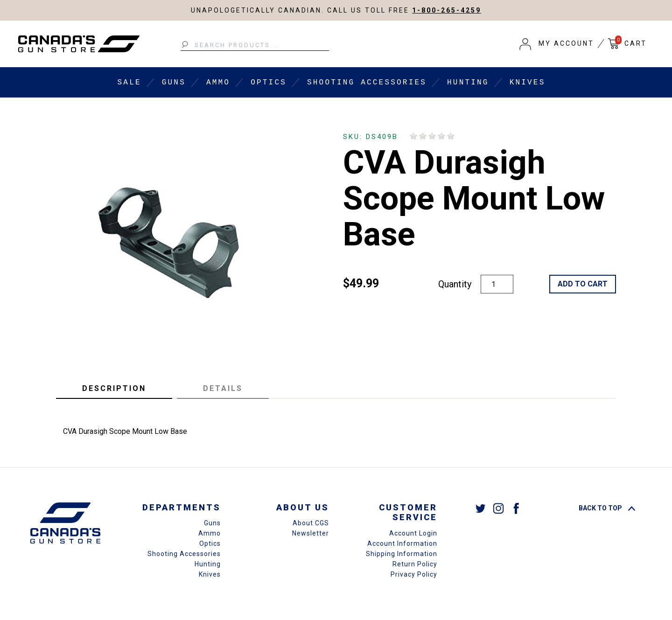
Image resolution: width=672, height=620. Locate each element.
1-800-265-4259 (447, 10)
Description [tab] (114, 388)
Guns (174, 83)
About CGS (311, 523)
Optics (269, 83)
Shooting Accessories (367, 83)
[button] (557, 44)
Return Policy (415, 564)
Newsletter (311, 533)
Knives (528, 83)
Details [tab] (223, 388)
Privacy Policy (414, 574)
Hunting (468, 83)
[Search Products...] (255, 45)
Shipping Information (402, 554)
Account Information (402, 543)
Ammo (218, 83)
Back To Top (607, 508)
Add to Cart (583, 284)
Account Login (413, 533)
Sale (129, 83)
